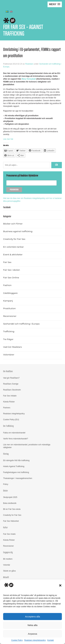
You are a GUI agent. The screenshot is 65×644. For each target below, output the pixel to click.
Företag (6, 454)
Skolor (6, 491)
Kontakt (51, 640)
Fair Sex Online (11, 278)
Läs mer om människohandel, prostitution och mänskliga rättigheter (27, 446)
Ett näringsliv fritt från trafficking (16, 460)
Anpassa (32, 634)
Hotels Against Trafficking (14, 466)
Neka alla (32, 625)
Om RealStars (8, 371)
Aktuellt (6, 577)
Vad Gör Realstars (12, 347)
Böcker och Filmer (13, 224)
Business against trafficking (18, 231)
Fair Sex (7, 262)
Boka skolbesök (10, 503)
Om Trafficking (8, 426)
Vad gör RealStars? (11, 378)
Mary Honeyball (29, 79)
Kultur (5, 528)
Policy (6, 484)
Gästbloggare (10, 293)
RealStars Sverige (11, 384)
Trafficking (9, 331)
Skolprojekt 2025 (10, 497)
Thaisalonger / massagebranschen (18, 478)
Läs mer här (8, 139)
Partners (7, 408)
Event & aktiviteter (13, 254)
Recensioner (10, 316)
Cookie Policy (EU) (11, 420)
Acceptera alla (32, 617)
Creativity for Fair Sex (14, 239)
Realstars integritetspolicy (35, 640)
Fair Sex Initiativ (10, 396)
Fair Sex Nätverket (11, 521)
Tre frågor (8, 339)
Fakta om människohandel (14, 433)
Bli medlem (8, 559)
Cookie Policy (17, 640)
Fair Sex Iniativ (9, 534)
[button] (60, 585)
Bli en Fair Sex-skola (12, 509)
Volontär (7, 565)
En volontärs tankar (13, 247)
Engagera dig (8, 552)
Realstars (29, 64)
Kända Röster (9, 402)
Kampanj (8, 301)
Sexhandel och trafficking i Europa (21, 324)
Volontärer (9, 355)
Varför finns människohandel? (16, 439)
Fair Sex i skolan (12, 270)
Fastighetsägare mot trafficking (16, 472)
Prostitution (9, 308)
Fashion (7, 285)
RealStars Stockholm (12, 390)
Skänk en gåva (9, 571)
